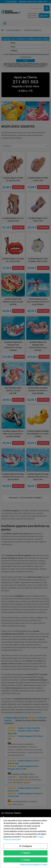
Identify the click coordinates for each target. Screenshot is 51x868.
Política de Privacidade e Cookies (34, 865)
